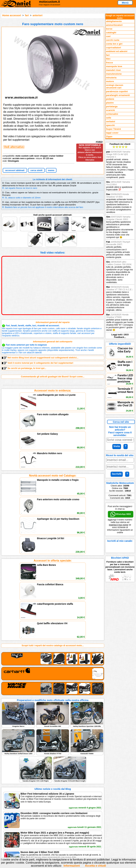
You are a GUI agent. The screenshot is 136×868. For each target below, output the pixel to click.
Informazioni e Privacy (63, 769)
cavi (108, 36)
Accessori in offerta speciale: (53, 467)
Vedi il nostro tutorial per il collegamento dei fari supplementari (38, 363)
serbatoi (111, 121)
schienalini (112, 114)
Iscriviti (117, 474)
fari (27, 15)
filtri (108, 59)
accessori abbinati (15, 170)
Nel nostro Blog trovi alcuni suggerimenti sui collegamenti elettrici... (40, 358)
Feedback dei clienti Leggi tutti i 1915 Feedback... (120, 241)
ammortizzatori (114, 25)
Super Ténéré (114, 129)
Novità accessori (22, 765)
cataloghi (111, 33)
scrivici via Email (60, 762)
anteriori (38, 15)
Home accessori (12, 15)
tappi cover (112, 133)
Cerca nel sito (121, 422)
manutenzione (114, 74)
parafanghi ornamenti (118, 95)
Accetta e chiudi (96, 866)
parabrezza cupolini (117, 91)
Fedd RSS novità (60, 776)
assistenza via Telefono (64, 765)
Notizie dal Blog (21, 776)
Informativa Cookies (62, 772)
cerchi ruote (113, 40)
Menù (125, 3)
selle (109, 118)
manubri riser (114, 70)
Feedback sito (20, 769)
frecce (109, 63)
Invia (117, 446)
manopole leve (114, 66)
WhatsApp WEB (121, 514)
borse (109, 29)
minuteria (111, 78)
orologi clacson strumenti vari (115, 86)
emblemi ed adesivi (117, 51)
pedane (110, 99)
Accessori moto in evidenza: (53, 391)
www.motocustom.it (121, 833)
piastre (110, 103)
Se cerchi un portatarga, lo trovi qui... (24, 368)
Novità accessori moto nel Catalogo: (53, 429)
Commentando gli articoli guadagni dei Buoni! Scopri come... (53, 377)
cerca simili (36, 170)
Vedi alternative (14, 147)
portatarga (112, 106)
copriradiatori (114, 48)
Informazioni (72, 866)
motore (110, 81)
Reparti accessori (22, 762)
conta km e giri (114, 44)
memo (51, 170)
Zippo (109, 136)
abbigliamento (114, 21)
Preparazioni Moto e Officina (28, 772)
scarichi (110, 110)
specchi (110, 125)
